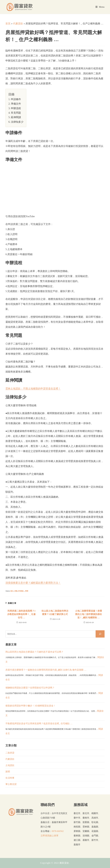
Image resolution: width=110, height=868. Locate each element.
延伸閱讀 (16, 117)
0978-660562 (58, 831)
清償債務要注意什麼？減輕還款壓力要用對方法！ (33, 583)
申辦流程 (16, 108)
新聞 (8, 772)
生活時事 (10, 778)
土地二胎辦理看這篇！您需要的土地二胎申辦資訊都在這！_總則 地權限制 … (89, 614)
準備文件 (16, 104)
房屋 (16, 591)
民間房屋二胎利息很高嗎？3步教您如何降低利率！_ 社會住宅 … (21, 614)
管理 (27, 591)
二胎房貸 (10, 753)
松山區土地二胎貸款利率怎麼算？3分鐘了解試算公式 (55, 613)
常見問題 (16, 113)
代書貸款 (18, 24)
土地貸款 (10, 765)
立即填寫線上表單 (49, 836)
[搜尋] (100, 634)
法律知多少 (17, 122)
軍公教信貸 (11, 784)
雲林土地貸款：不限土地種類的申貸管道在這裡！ (33, 389)
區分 (12, 591)
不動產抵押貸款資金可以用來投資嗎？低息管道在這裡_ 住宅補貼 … (39, 723)
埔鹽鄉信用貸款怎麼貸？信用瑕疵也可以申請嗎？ (30, 688)
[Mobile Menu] (100, 7)
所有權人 (21, 591)
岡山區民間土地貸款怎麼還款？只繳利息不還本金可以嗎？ (34, 652)
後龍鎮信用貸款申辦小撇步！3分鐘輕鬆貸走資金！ (31, 706)
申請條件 (16, 99)
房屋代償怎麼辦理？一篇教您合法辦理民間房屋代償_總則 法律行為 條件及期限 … (46, 670)
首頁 (8, 24)
